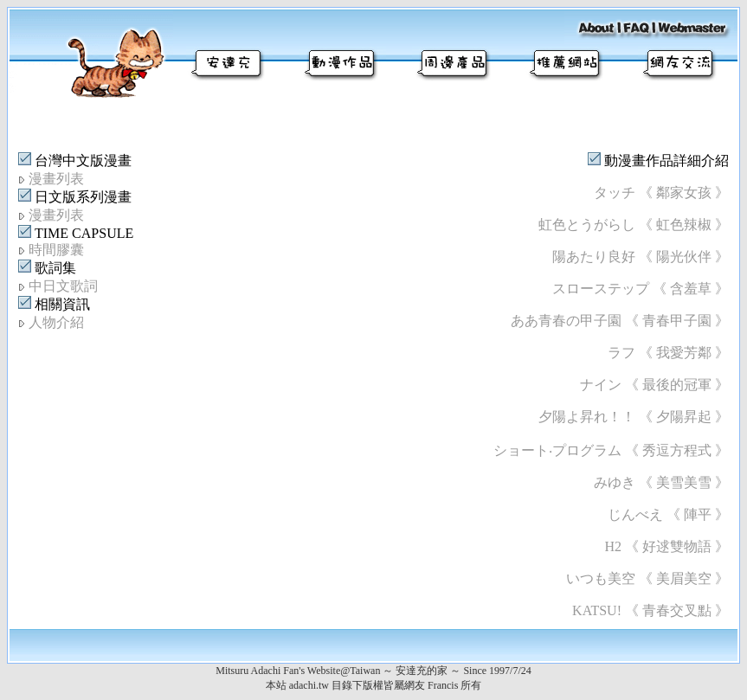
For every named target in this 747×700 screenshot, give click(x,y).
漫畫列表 (56, 179)
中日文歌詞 (63, 286)
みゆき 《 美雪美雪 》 (661, 482)
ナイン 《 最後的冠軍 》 (654, 385)
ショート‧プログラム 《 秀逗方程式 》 (611, 450)
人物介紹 (56, 322)
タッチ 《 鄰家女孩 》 (661, 193)
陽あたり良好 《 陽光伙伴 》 (641, 257)
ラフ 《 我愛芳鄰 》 (668, 353)
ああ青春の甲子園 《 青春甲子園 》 (620, 321)
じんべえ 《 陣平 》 (668, 514)
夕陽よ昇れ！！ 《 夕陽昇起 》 (634, 417)
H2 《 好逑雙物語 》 (667, 546)
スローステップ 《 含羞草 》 (641, 289)
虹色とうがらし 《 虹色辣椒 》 (634, 225)
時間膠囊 (56, 250)
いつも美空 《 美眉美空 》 (647, 578)
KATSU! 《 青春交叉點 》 (650, 610)
